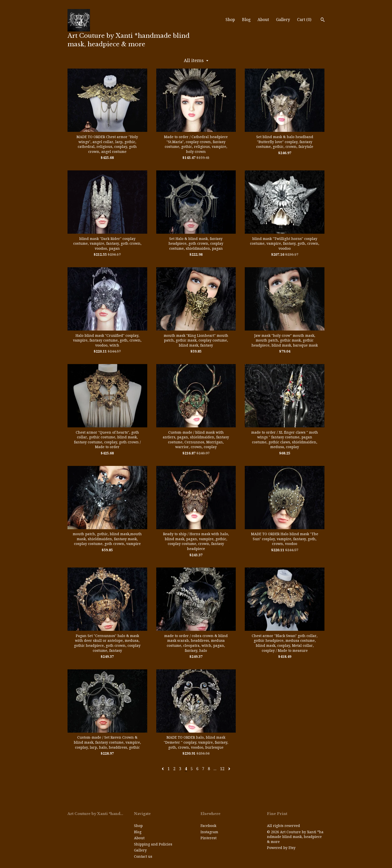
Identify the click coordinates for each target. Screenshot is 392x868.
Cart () (304, 20)
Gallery (283, 20)
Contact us (143, 856)
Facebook (208, 826)
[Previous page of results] (163, 769)
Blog (246, 20)
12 (222, 769)
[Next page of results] (229, 769)
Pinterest (208, 838)
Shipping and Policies (153, 844)
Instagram (209, 832)
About (263, 20)
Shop (230, 20)
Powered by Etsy (281, 848)
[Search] (323, 20)
